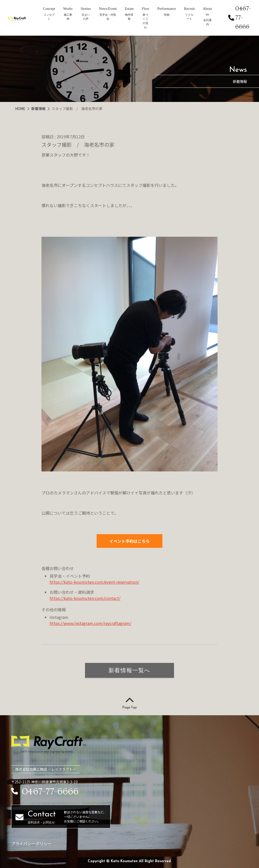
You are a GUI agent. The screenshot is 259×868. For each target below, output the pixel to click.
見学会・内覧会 (108, 17)
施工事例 (68, 17)
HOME (21, 108)
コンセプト (49, 17)
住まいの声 (86, 17)
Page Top (129, 703)
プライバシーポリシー (31, 843)
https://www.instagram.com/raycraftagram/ (90, 623)
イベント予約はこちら (129, 541)
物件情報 (129, 17)
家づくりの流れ (145, 21)
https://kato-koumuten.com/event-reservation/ (94, 582)
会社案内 (208, 22)
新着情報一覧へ (129, 670)
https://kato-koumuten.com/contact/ (85, 598)
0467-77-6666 (240, 18)
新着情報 (39, 108)
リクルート (189, 17)
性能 (167, 15)
